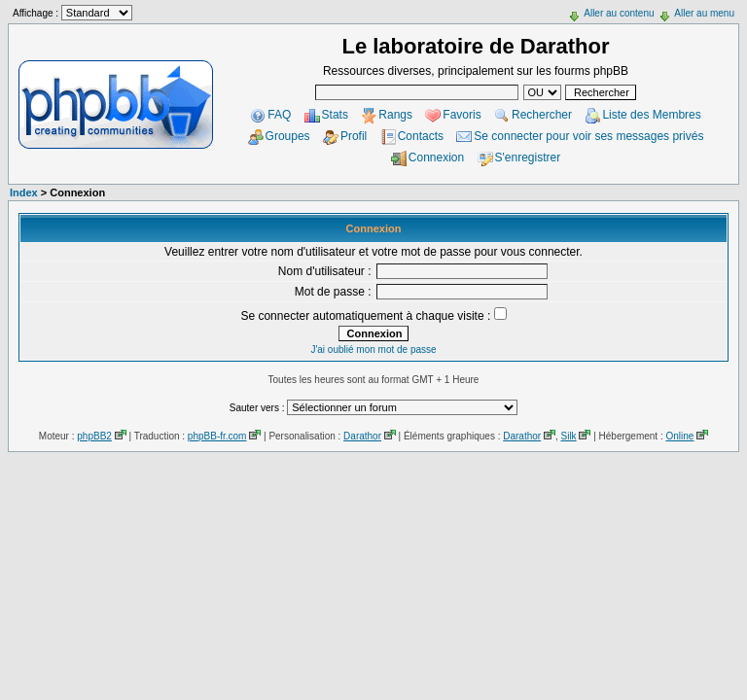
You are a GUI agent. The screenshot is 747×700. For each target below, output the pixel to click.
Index (24, 192)
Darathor (362, 436)
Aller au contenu (619, 13)
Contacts (421, 136)
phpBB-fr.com (217, 436)
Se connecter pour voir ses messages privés (588, 136)
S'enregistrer (528, 157)
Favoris (462, 115)
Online (679, 436)
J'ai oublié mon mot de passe (373, 350)
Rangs (395, 115)
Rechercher (542, 115)
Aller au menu (704, 13)
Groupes (288, 136)
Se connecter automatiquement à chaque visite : (373, 316)
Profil (354, 136)
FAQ (279, 115)
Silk (568, 436)
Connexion (436, 157)
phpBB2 (94, 436)
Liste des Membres (651, 115)
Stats (335, 115)
